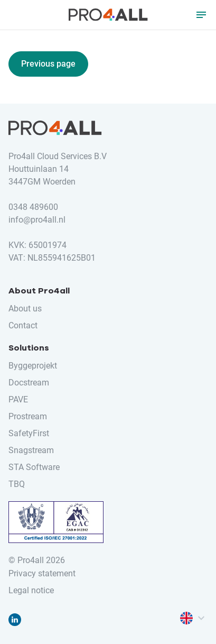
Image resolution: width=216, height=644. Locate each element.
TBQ (17, 484)
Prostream (28, 416)
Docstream (29, 383)
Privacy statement (42, 573)
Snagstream (31, 450)
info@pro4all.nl (37, 220)
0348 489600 (33, 207)
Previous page (48, 64)
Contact (23, 325)
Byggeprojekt (33, 366)
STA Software (34, 467)
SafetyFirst (29, 433)
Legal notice (31, 590)
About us (25, 309)
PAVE (18, 399)
